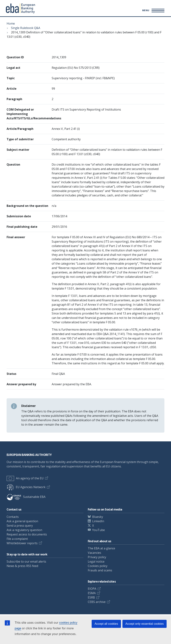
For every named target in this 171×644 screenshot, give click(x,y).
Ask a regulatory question (24, 530)
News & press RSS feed (22, 566)
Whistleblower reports (22, 543)
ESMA (92, 593)
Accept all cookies (106, 624)
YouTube (99, 530)
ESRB (91, 597)
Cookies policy (98, 566)
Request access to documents (27, 534)
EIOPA (92, 589)
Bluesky (98, 517)
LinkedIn (98, 521)
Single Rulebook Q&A (26, 28)
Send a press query (20, 526)
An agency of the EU (25, 478)
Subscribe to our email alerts (26, 561)
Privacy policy (97, 557)
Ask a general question (22, 521)
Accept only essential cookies (145, 624)
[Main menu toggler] (153, 10)
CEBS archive (97, 602)
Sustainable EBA (26, 497)
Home (11, 23)
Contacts (13, 517)
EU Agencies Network (26, 487)
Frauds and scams (100, 570)
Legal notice (96, 561)
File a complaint (17, 539)
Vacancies (94, 553)
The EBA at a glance (101, 548)
